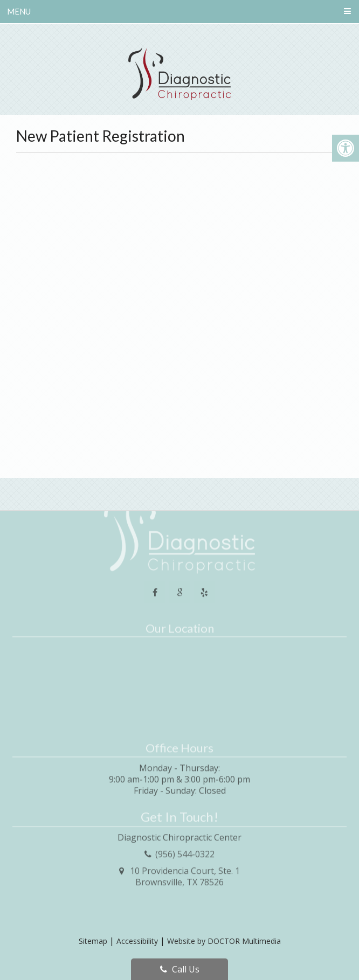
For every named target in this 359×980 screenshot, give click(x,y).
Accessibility (137, 941)
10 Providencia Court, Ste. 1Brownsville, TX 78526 (185, 856)
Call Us (180, 969)
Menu (19, 11)
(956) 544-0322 (185, 834)
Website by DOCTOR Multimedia (224, 941)
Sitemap (93, 941)
